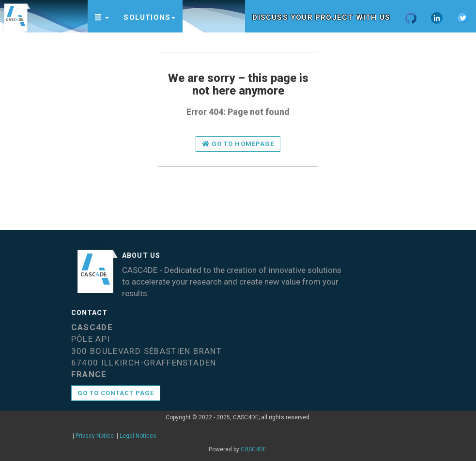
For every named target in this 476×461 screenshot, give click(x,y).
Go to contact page (116, 393)
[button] (102, 16)
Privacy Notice (95, 436)
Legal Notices (138, 436)
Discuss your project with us (321, 17)
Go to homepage (238, 144)
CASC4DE (253, 449)
